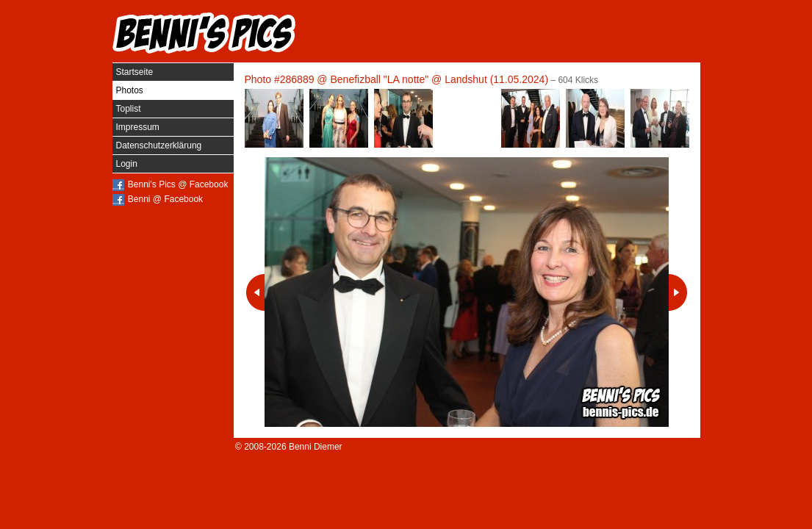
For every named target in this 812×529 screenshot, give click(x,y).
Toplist (129, 109)
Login (127, 164)
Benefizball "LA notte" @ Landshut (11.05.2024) (439, 79)
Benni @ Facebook (165, 199)
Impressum (138, 127)
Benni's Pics (204, 33)
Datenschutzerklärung (159, 145)
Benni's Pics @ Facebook (178, 184)
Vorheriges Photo (255, 292)
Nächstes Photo (678, 292)
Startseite (135, 72)
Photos (130, 90)
